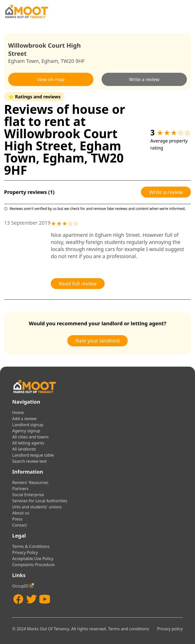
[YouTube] (45, 599)
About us (21, 513)
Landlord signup (28, 425)
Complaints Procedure (33, 565)
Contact (20, 525)
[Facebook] (18, 599)
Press (17, 519)
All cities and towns (30, 437)
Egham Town (23, 61)
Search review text (29, 461)
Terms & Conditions (31, 546)
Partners (20, 489)
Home (18, 413)
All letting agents (28, 443)
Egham (50, 61)
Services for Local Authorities (40, 501)
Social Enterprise (28, 495)
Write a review (144, 79)
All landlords (24, 449)
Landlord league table (33, 455)
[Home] (26, 12)
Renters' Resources (30, 482)
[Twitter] (31, 599)
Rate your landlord (97, 341)
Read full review (78, 284)
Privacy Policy (25, 552)
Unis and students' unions (37, 507)
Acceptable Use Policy (33, 559)
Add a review (24, 419)
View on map (51, 79)
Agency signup (26, 431)
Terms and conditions (128, 629)
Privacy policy (170, 629)
